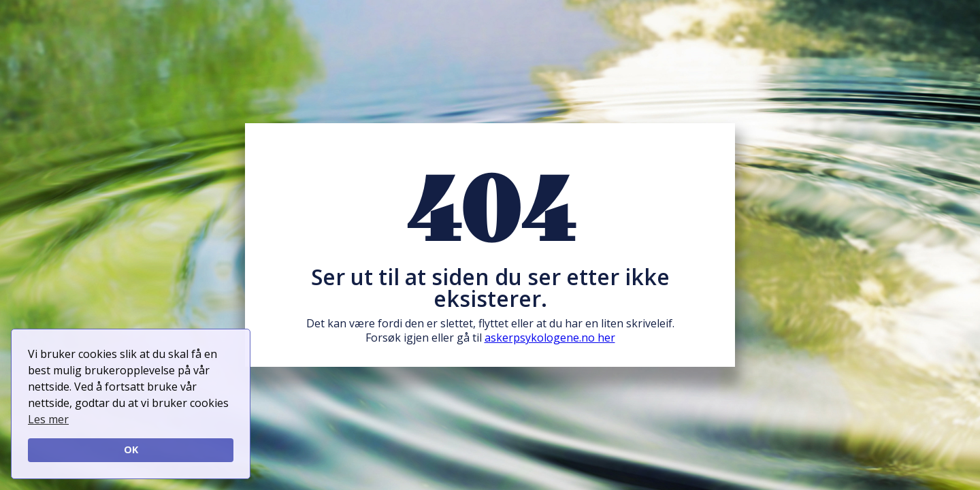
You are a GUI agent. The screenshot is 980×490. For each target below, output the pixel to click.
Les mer (48, 419)
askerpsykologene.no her (550, 338)
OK (131, 450)
